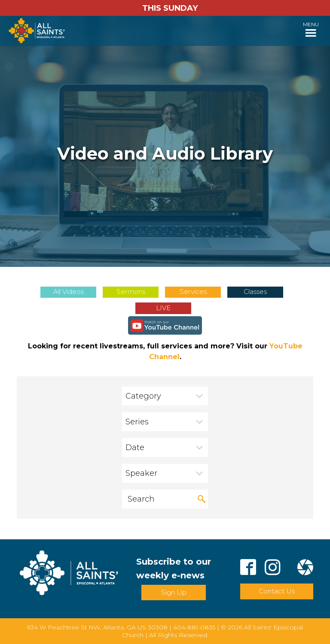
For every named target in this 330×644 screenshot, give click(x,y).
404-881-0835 (194, 627)
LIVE (163, 308)
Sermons (131, 292)
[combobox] (165, 396)
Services (193, 292)
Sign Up (174, 592)
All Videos (69, 292)
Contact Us (277, 591)
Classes (255, 292)
